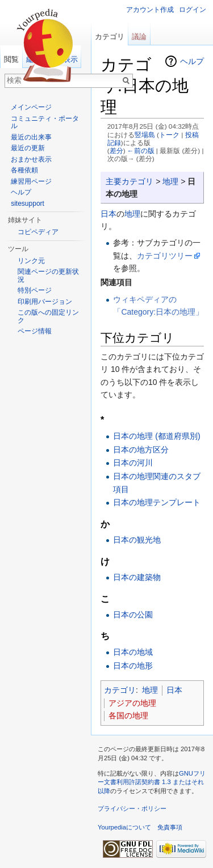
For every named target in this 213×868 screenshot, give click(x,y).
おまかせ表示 (31, 159)
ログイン (193, 10)
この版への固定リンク (48, 316)
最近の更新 (28, 148)
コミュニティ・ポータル (45, 122)
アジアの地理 (132, 703)
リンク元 (31, 261)
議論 (139, 37)
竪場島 (145, 135)
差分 (116, 151)
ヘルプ (192, 61)
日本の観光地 (137, 540)
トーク (169, 135)
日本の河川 (133, 463)
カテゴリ (120, 690)
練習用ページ (31, 181)
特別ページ (35, 290)
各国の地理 (128, 715)
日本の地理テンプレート (157, 502)
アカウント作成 (150, 10)
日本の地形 (133, 666)
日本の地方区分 (141, 450)
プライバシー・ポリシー (132, 808)
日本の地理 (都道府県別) (156, 436)
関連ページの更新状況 (48, 276)
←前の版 (141, 151)
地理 (170, 181)
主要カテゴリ (130, 181)
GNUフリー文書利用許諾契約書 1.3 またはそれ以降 (152, 782)
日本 (108, 214)
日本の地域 (133, 652)
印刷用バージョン (45, 302)
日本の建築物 (137, 577)
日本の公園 (133, 615)
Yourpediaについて (124, 827)
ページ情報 (35, 331)
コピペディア (38, 232)
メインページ (31, 107)
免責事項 (170, 827)
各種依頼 (24, 170)
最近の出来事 (31, 137)
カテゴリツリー (165, 256)
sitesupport (28, 204)
